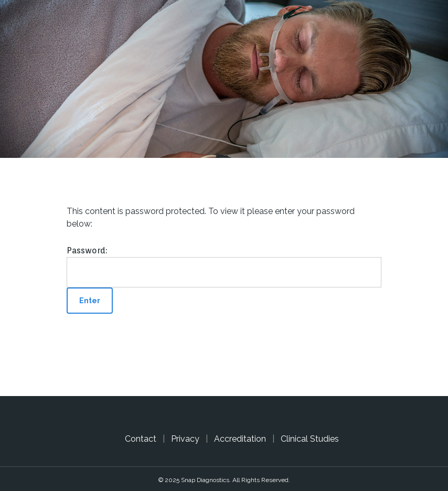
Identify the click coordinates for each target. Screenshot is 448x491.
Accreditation (240, 439)
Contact (141, 439)
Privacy (185, 439)
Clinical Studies (310, 439)
